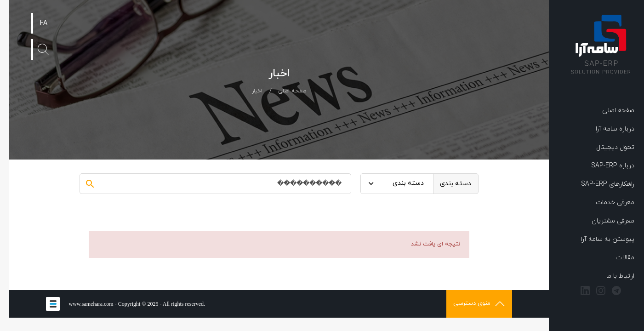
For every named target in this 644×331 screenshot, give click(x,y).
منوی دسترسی (470, 303)
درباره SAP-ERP (604, 166)
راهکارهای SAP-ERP (599, 184)
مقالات (616, 258)
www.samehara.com (83, 304)
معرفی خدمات (606, 203)
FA (35, 23)
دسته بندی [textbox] (399, 183)
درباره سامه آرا (606, 129)
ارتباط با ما (612, 276)
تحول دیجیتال (607, 147)
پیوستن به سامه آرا (599, 239)
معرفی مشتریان (604, 221)
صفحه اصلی (610, 111)
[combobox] (388, 184)
